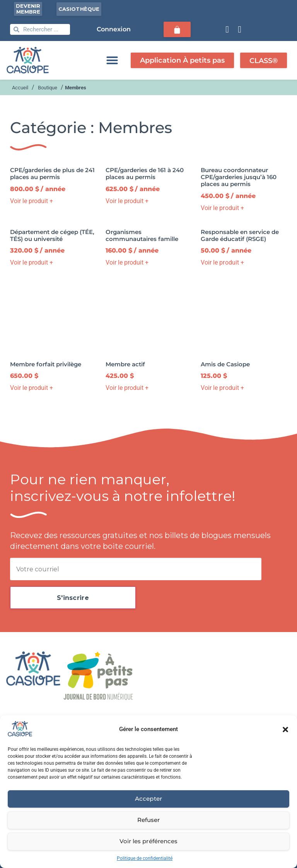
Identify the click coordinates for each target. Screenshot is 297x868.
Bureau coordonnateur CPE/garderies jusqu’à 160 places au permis (239, 177)
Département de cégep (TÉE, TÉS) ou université (52, 235)
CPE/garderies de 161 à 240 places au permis (145, 173)
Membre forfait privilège (46, 364)
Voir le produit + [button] (32, 201)
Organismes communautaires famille (142, 235)
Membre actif (125, 364)
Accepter (148, 799)
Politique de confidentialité (145, 858)
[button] (285, 730)
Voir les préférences (148, 841)
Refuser (148, 820)
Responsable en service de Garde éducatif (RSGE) (240, 235)
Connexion (114, 29)
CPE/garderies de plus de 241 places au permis (52, 173)
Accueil (20, 88)
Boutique (48, 88)
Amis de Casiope (225, 364)
